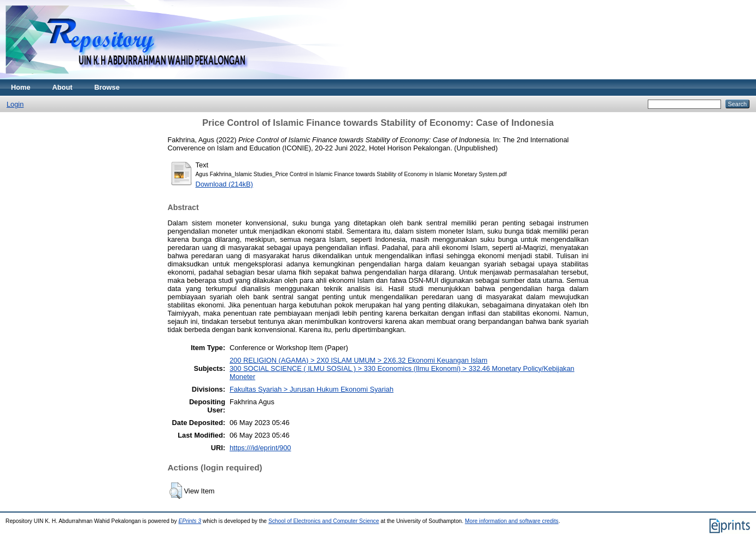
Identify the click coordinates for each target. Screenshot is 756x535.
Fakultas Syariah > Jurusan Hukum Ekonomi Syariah (312, 389)
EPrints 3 (190, 521)
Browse (107, 87)
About (63, 87)
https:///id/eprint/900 (260, 448)
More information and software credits (511, 521)
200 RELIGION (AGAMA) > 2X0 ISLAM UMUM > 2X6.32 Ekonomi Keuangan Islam (359, 360)
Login (15, 104)
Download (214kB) (224, 184)
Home (21, 87)
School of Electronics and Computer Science (324, 521)
